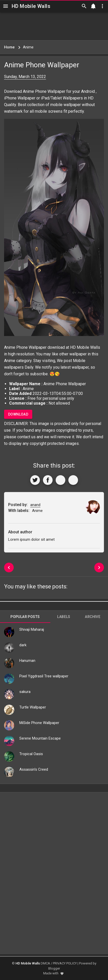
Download (18, 414)
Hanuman (27, 661)
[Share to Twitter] (35, 480)
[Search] (84, 6)
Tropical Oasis (31, 754)
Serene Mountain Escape (40, 738)
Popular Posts (25, 617)
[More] (73, 480)
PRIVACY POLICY (65, 963)
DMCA (45, 963)
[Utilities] (102, 6)
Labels (64, 617)
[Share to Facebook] (48, 480)
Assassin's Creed (34, 769)
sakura (25, 692)
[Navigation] (6, 6)
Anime (10, 361)
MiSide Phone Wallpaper (39, 723)
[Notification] (93, 6)
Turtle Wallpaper (33, 707)
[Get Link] (60, 480)
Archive (93, 617)
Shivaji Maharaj (32, 629)
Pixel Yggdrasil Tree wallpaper (44, 676)
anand (35, 505)
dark (23, 645)
